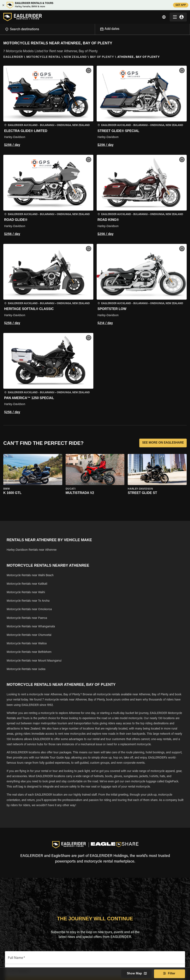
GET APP (181, 5)
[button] (48, 107)
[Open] (95, 29)
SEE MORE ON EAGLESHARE (163, 443)
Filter (170, 974)
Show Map (136, 974)
